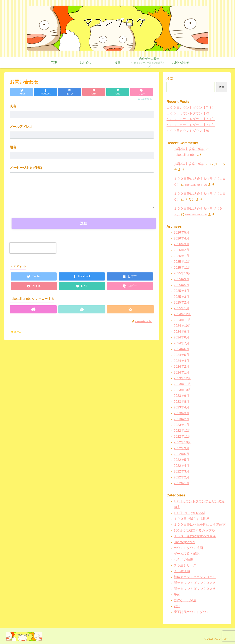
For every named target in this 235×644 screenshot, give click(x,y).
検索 (170, 79)
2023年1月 (181, 425)
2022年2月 (181, 477)
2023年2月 (181, 419)
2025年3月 (181, 297)
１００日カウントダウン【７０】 (191, 125)
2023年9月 (181, 396)
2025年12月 (182, 262)
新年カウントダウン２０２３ (195, 577)
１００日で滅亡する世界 (192, 519)
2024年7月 (181, 343)
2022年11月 (182, 437)
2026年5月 (181, 232)
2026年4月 (181, 238)
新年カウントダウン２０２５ (195, 583)
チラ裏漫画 (182, 571)
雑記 (177, 606)
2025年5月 (181, 285)
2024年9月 (181, 332)
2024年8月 (181, 337)
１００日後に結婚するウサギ (195, 536)
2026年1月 (181, 256)
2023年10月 (182, 390)
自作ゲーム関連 (185, 600)
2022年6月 (181, 454)
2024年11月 (182, 320)
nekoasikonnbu (185, 155)
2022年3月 (181, 471)
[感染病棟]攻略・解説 (189, 149)
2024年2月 (181, 367)
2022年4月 (181, 466)
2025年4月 (181, 291)
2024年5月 (181, 355)
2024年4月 (181, 361)
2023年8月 (181, 402)
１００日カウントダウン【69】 (189, 131)
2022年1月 (181, 483)
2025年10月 (182, 273)
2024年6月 (181, 349)
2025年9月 (181, 279)
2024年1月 (181, 372)
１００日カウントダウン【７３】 (191, 108)
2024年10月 (182, 326)
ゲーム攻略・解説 (187, 554)
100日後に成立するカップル (194, 530)
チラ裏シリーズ (185, 565)
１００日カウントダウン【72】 (189, 113)
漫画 (177, 595)
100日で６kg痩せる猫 (189, 513)
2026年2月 (181, 250)
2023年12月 (182, 378)
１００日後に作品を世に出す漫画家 (200, 525)
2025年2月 (181, 302)
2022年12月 (182, 431)
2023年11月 (182, 384)
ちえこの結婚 (183, 560)
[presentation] (33, 248)
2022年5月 (181, 460)
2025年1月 (181, 308)
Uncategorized (184, 542)
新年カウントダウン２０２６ (195, 589)
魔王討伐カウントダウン (192, 612)
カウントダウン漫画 (188, 548)
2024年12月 (182, 314)
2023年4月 (181, 407)
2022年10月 (182, 442)
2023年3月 (181, 413)
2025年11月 (182, 268)
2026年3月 (181, 244)
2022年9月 (181, 448)
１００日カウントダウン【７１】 (191, 119)
